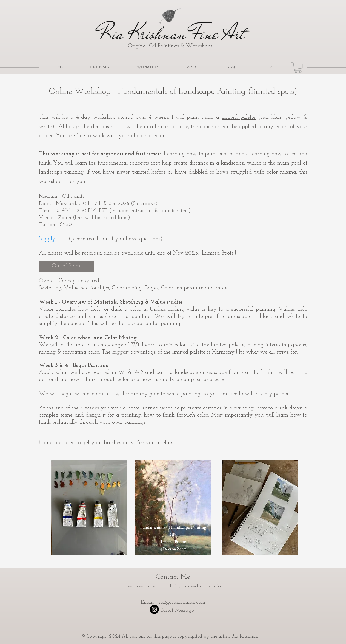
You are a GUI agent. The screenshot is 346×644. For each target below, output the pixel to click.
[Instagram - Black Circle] (154, 609)
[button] (298, 67)
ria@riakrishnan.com (182, 602)
